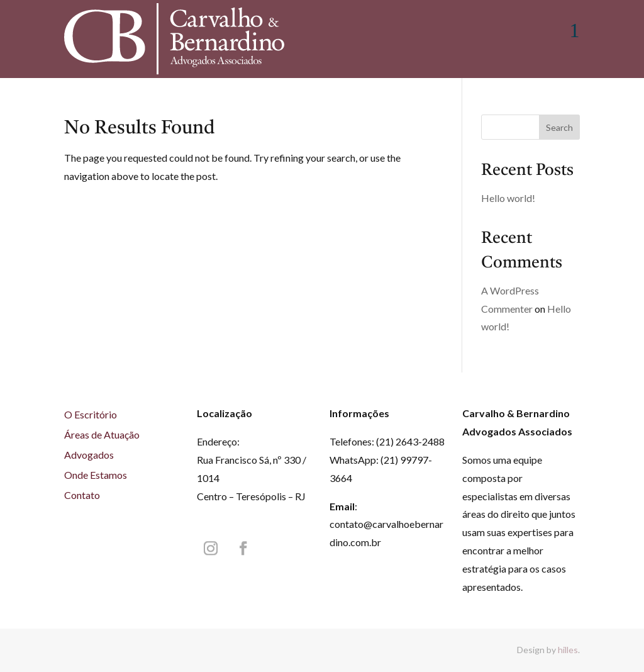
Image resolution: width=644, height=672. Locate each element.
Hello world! (508, 198)
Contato (82, 495)
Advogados (89, 455)
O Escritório (91, 414)
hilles (568, 650)
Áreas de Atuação (102, 434)
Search (559, 127)
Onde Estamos (96, 475)
